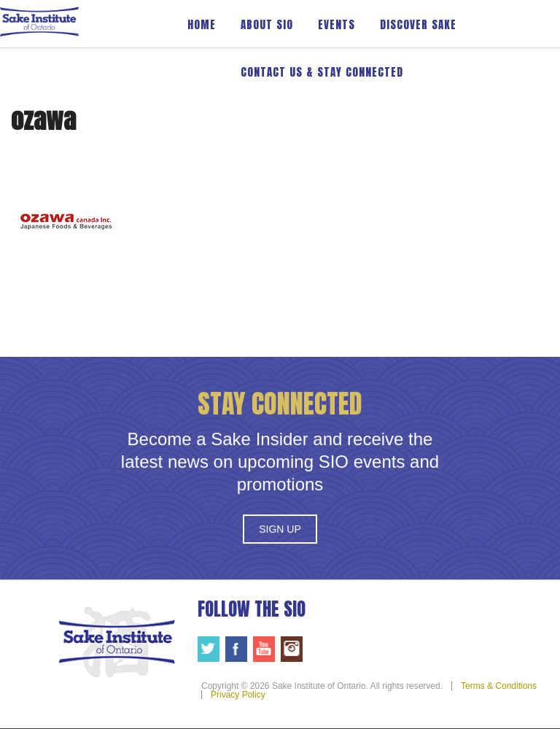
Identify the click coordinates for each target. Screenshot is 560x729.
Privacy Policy (238, 695)
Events (337, 24)
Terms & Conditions (499, 686)
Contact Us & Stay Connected (322, 72)
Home (202, 24)
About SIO (267, 24)
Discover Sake (418, 24)
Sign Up (280, 529)
